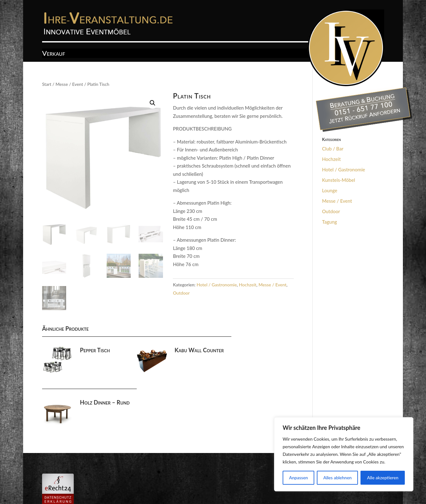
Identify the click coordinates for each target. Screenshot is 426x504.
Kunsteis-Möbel (339, 180)
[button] (153, 103)
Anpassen (298, 478)
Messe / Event (69, 84)
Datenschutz (125, 479)
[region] (344, 454)
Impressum (94, 479)
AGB (71, 479)
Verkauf (54, 54)
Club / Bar (333, 149)
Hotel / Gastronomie (217, 285)
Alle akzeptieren (383, 478)
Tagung (330, 222)
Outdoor (181, 293)
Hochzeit (248, 285)
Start (47, 84)
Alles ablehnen (337, 478)
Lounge (330, 190)
